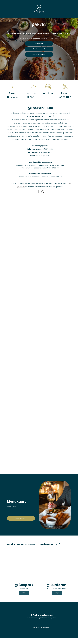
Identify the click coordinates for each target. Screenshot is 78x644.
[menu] (4, 3)
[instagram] (42, 192)
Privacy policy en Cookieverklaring (40, 627)
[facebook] (38, 192)
